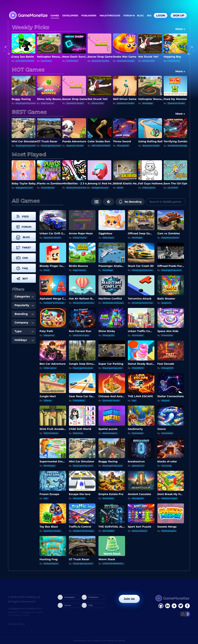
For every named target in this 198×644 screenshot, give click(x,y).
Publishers (89, 16)
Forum (128, 16)
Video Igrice (149, 188)
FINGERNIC (174, 61)
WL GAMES (108, 531)
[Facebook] (161, 606)
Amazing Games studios (144, 270)
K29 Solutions (51, 433)
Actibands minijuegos (114, 303)
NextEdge (46, 61)
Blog (140, 16)
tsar (134, 401)
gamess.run (138, 466)
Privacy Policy (17, 624)
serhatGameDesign (178, 146)
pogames (166, 303)
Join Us (129, 599)
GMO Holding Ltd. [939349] (113, 641)
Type (24, 331)
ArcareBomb (48, 188)
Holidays (24, 340)
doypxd (165, 401)
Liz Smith (173, 188)
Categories (24, 296)
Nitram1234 (148, 61)
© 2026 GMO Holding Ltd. (24, 597)
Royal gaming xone (26, 103)
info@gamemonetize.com (25, 609)
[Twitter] (181, 606)
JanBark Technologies (55, 303)
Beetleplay (49, 466)
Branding (24, 314)
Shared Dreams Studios (78, 188)
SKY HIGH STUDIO (25, 61)
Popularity (24, 305)
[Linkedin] (174, 606)
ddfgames (49, 335)
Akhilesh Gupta (81, 335)
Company (24, 322)
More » (180, 29)
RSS (149, 16)
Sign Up (179, 15)
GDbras (48, 401)
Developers (70, 16)
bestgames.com (100, 188)
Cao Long (166, 466)
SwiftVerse (72, 61)
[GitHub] (187, 606)
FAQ (87, 605)
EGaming (78, 433)
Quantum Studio (100, 61)
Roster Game (80, 238)
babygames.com (24, 188)
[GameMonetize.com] (28, 16)
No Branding (130, 202)
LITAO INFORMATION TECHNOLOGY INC (123, 564)
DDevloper (108, 238)
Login (161, 15)
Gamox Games (139, 531)
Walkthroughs (110, 16)
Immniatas (138, 335)
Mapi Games (47, 103)
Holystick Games (170, 238)
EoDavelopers (110, 433)
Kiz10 (120, 188)
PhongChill (123, 146)
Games (55, 16)
